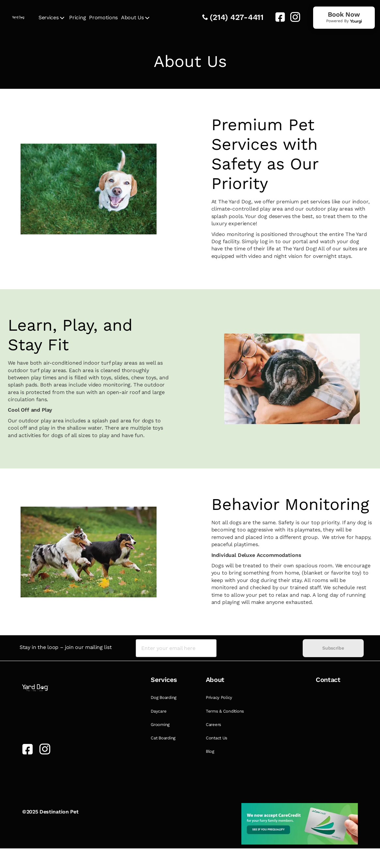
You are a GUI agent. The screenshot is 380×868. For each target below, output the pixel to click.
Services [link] (48, 17)
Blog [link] (210, 751)
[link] (278, 17)
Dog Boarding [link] (164, 697)
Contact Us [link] (217, 738)
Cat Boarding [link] (163, 738)
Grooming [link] (160, 725)
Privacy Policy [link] (219, 697)
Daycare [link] (159, 711)
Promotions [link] (103, 17)
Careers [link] (213, 725)
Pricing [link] (77, 17)
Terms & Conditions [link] (225, 711)
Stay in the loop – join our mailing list (66, 647)
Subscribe (333, 648)
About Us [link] (132, 17)
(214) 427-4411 (237, 17)
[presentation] (260, 648)
